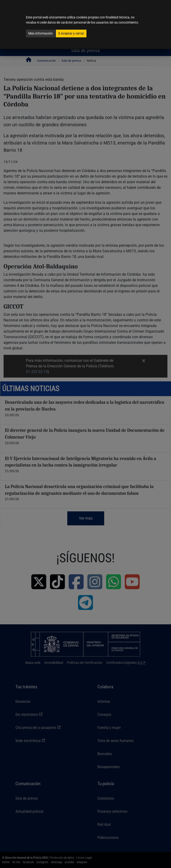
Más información (41, 33)
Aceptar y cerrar (71, 33)
